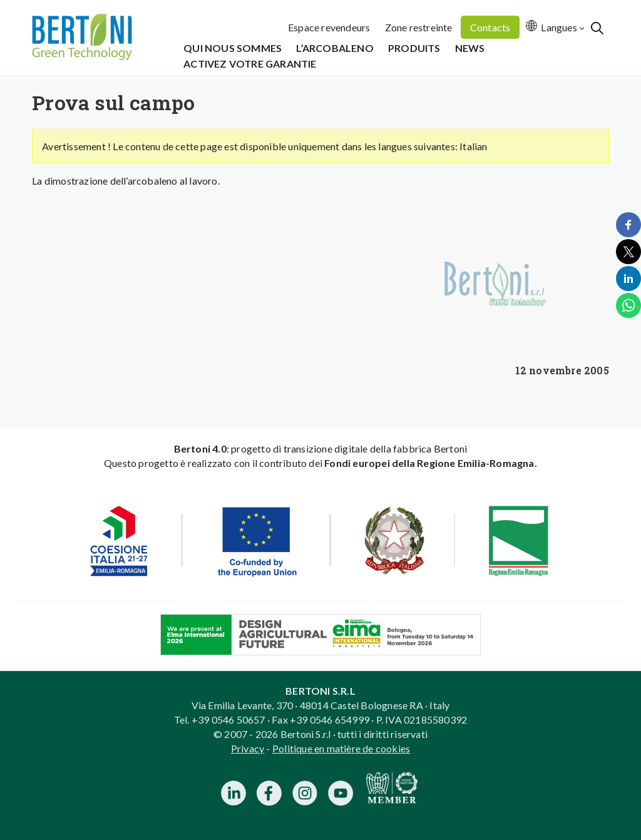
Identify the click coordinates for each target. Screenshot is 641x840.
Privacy (248, 748)
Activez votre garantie (250, 64)
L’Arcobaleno (335, 48)
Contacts (490, 27)
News (470, 48)
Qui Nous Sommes (233, 48)
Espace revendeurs (329, 27)
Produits (414, 48)
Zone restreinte (419, 27)
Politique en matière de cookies (341, 748)
